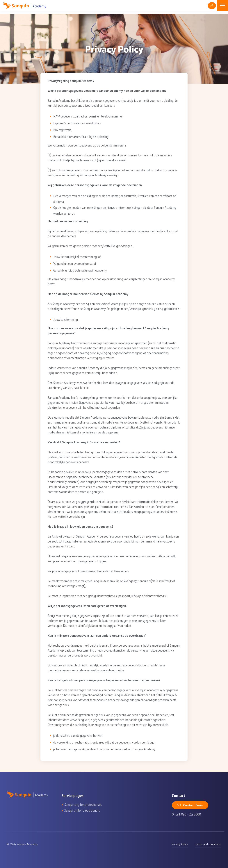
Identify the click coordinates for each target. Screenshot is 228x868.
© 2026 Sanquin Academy (22, 844)
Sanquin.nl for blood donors (82, 810)
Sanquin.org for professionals (83, 804)
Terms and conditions (208, 844)
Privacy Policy (180, 844)
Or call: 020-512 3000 (186, 814)
